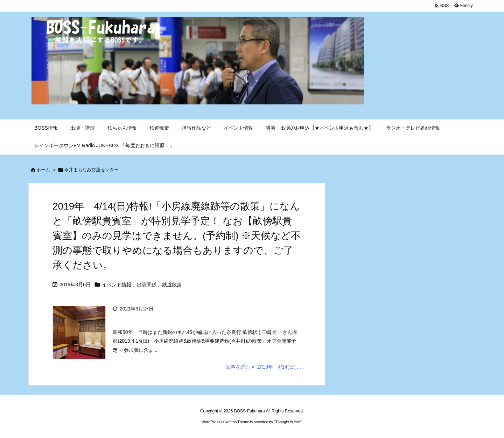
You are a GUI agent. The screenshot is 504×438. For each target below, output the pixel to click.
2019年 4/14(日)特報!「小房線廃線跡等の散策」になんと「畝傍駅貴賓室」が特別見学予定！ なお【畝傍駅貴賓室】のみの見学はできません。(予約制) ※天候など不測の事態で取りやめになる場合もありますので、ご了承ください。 (177, 236)
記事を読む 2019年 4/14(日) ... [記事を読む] (263, 367)
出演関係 (147, 285)
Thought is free (288, 422)
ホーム (43, 170)
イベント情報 (117, 285)
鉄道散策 (172, 285)
